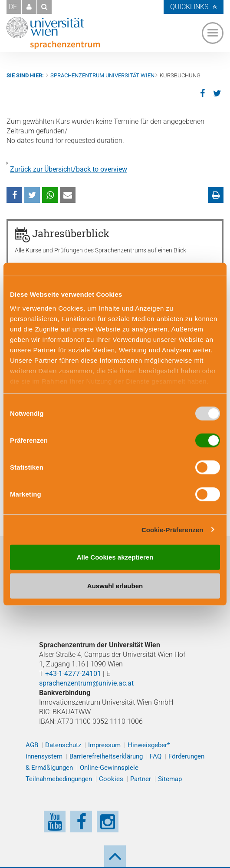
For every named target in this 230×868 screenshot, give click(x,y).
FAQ (156, 756)
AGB (32, 745)
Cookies (111, 779)
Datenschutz (63, 745)
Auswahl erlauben (115, 585)
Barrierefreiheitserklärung (106, 756)
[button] (29, 7)
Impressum (104, 745)
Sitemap (170, 779)
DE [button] (13, 7)
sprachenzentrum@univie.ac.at (86, 683)
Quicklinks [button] (189, 7)
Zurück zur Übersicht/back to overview (69, 169)
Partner (141, 779)
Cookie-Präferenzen (172, 529)
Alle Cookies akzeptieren (115, 557)
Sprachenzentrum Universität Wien (102, 75)
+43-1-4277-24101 (73, 674)
